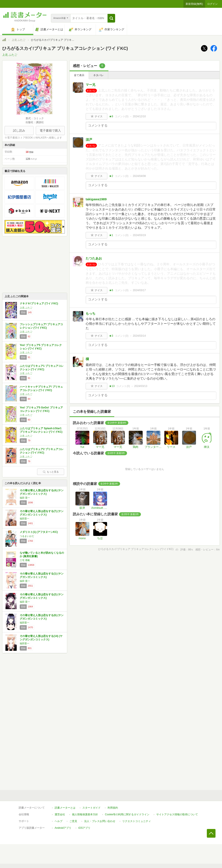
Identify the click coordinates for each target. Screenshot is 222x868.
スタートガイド (91, 808)
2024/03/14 (139, 336)
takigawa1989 (96, 199)
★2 (111, 176)
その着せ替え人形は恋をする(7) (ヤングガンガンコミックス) (42, 513)
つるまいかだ (27, 536)
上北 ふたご (19, 40)
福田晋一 (24, 519)
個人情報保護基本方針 (85, 814)
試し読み (19, 131)
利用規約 (113, 808)
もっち (91, 313)
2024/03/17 (139, 290)
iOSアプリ (84, 828)
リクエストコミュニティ (137, 821)
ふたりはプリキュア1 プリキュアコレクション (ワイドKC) (42, 368)
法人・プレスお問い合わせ (100, 821)
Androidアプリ (63, 828)
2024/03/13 (141, 386)
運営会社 (60, 814)
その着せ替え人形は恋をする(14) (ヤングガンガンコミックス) (41, 638)
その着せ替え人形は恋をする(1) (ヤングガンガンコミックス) (42, 575)
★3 (111, 336)
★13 (112, 386)
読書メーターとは (65, 808)
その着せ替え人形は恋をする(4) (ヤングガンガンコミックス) (42, 492)
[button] (111, 18)
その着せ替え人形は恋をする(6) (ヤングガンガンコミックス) (42, 617)
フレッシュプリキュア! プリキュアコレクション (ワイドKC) (41, 326)
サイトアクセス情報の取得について (177, 814)
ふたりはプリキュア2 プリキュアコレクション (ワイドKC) (42, 451)
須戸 (89, 139)
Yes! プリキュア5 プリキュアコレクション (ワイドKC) (41, 347)
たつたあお (94, 258)
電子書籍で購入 (50, 131)
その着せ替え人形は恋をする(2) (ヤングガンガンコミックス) (42, 596)
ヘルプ (59, 821)
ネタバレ (98, 75)
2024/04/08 (139, 176)
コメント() (122, 116)
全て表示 (79, 75)
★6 (111, 290)
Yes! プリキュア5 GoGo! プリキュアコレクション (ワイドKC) (41, 409)
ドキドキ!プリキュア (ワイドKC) (39, 303)
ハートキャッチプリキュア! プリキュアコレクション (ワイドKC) (41, 388)
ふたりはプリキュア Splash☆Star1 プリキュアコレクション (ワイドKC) (41, 430)
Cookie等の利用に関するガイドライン (127, 814)
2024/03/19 (139, 235)
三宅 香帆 (25, 560)
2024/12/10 (139, 116)
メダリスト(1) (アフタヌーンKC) (39, 532)
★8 (111, 116)
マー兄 (91, 85)
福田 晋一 (25, 498)
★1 (111, 235)
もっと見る (51, 472)
